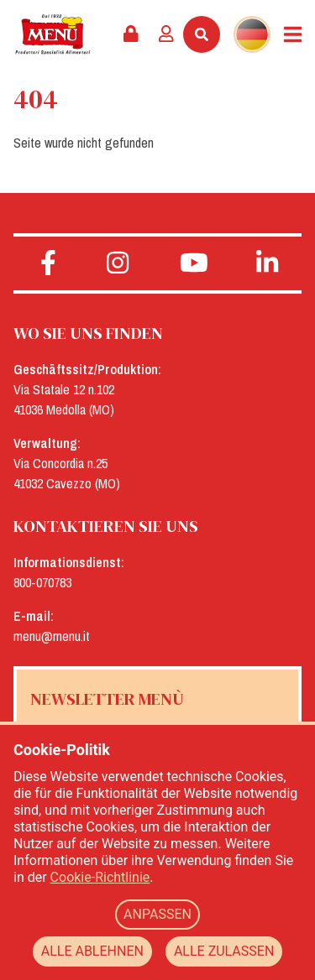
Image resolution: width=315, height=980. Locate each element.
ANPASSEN (157, 914)
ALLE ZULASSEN (224, 951)
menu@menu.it (52, 636)
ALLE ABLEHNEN (92, 951)
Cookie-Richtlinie (100, 877)
